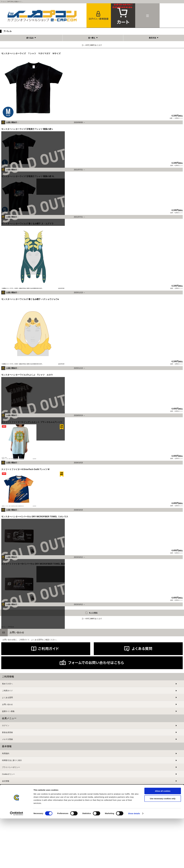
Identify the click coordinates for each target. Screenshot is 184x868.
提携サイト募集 (8, 711)
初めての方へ (7, 684)
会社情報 (6, 781)
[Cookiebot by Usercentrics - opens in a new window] (17, 863)
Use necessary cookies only (163, 848)
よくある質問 (7, 697)
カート (123, 6)
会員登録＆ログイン (99, 16)
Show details (134, 863)
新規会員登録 (7, 732)
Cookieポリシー (8, 774)
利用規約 (6, 753)
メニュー (147, 16)
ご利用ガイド (7, 691)
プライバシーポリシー (11, 767)
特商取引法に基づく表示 (12, 760)
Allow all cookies (163, 840)
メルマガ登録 (7, 739)
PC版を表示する (90, 801)
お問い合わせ (7, 704)
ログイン (6, 725)
